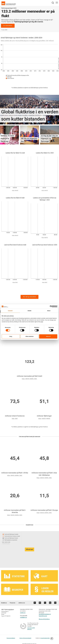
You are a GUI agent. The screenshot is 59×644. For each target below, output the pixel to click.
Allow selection (29, 336)
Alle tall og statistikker (30, 297)
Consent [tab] (10, 311)
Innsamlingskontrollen (47, 639)
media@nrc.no (23, 617)
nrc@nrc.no (23, 613)
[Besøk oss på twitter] (45, 603)
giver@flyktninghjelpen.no (45, 614)
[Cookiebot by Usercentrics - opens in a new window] (51, 306)
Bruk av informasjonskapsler (25, 638)
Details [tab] (29, 311)
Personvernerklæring (11, 638)
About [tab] (49, 311)
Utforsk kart (30, 549)
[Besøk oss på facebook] (35, 603)
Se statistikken (8, 26)
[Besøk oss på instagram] (40, 603)
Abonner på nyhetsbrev (44, 619)
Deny (11, 336)
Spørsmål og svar (43, 616)
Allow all (48, 336)
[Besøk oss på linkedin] (50, 603)
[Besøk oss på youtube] (55, 603)
